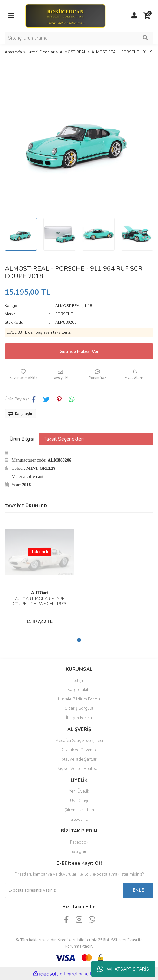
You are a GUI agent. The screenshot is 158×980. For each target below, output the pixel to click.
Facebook (79, 842)
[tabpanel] (39, 572)
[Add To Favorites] (23, 377)
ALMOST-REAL (68, 306)
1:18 (88, 306)
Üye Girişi (79, 801)
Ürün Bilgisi (22, 439)
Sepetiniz (79, 820)
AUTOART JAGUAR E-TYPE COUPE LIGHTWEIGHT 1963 (39, 601)
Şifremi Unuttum (79, 810)
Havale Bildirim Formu (79, 699)
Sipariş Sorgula (79, 708)
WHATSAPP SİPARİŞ (123, 969)
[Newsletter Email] (64, 890)
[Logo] (65, 16)
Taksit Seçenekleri (64, 439)
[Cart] (147, 16)
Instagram (79, 851)
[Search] (79, 38)
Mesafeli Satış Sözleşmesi (79, 741)
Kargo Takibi (79, 690)
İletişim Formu (79, 718)
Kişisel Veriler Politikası (79, 769)
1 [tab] (79, 640)
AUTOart (40, 593)
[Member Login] (134, 16)
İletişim (79, 681)
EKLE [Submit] (138, 890)
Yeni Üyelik (79, 791)
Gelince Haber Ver (79, 352)
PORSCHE (64, 314)
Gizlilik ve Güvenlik (79, 750)
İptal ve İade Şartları (79, 759)
